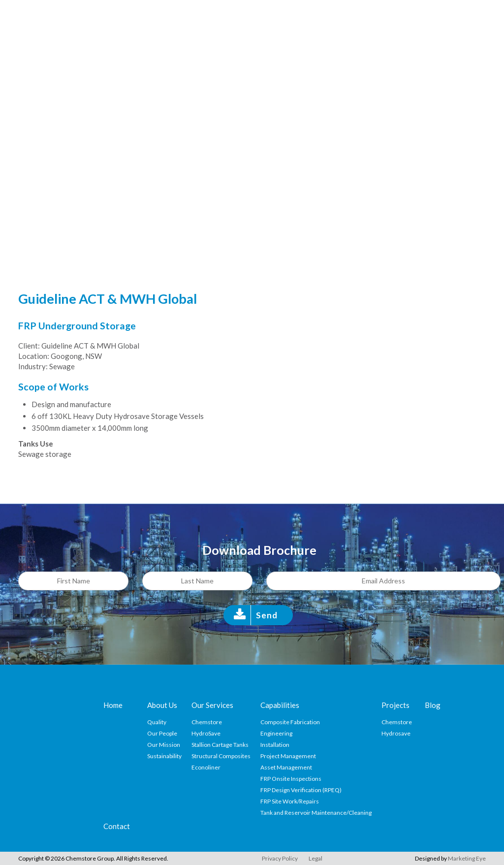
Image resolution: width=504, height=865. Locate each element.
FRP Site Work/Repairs (290, 801)
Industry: (33, 366)
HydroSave (206, 733)
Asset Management (286, 767)
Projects (395, 705)
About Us (162, 705)
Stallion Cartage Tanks (220, 745)
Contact (117, 826)
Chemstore (207, 722)
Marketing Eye (467, 858)
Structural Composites (221, 756)
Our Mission (164, 745)
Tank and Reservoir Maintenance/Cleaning (316, 813)
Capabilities (280, 705)
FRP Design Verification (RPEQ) (301, 790)
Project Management (288, 756)
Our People (162, 733)
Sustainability (164, 756)
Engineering (276, 733)
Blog (433, 705)
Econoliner (206, 767)
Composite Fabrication (290, 722)
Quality (157, 722)
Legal (315, 858)
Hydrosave (396, 733)
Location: (34, 356)
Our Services (212, 705)
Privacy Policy (280, 858)
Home (113, 705)
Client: (29, 346)
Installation (275, 745)
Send (267, 615)
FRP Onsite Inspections (291, 779)
